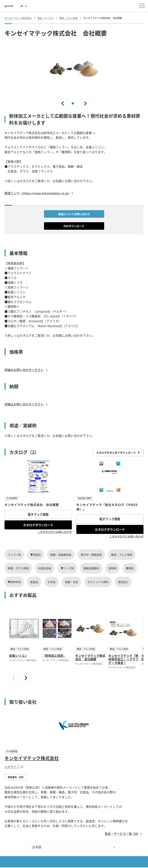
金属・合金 (71, 582)
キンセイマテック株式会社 (32, 758)
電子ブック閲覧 (38, 514)
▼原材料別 (14, 582)
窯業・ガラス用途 (18, 568)
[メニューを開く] (142, 6)
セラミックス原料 (98, 582)
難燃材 (130, 568)
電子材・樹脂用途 (91, 555)
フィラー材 (14, 555)
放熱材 (112, 568)
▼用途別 (36, 555)
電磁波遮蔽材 (91, 568)
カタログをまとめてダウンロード (118, 453)
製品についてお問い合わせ (74, 214)
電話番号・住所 (16, 777)
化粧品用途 (45, 568)
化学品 (52, 582)
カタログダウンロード (38, 525)
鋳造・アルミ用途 (122, 555)
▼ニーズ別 (67, 568)
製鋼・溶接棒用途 (61, 555)
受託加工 (123, 582)
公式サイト (14, 767)
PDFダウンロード (74, 226)
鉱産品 (34, 582)
